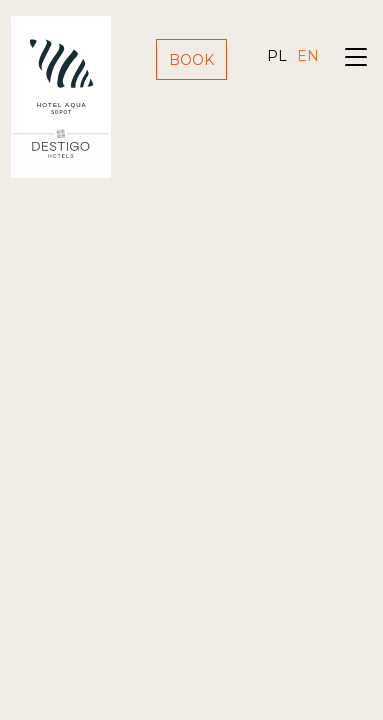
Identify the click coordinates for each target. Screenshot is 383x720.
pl (277, 56)
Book (191, 60)
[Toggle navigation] (356, 59)
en (308, 56)
